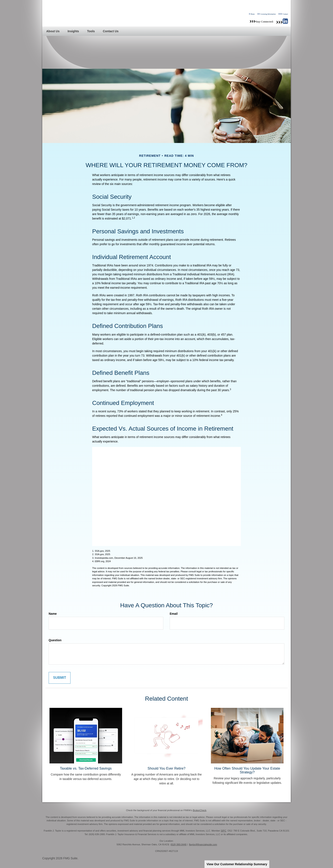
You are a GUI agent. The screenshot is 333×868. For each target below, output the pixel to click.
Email (174, 614)
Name (53, 614)
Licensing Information (268, 14)
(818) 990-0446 (178, 844)
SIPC (223, 831)
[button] (53, 31)
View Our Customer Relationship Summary (237, 864)
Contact (285, 14)
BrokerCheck (200, 810)
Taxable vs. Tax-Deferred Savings (86, 768)
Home (253, 14)
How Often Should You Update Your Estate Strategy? (247, 770)
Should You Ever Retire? (166, 768)
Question (55, 640)
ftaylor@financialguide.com (203, 844)
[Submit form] (60, 678)
